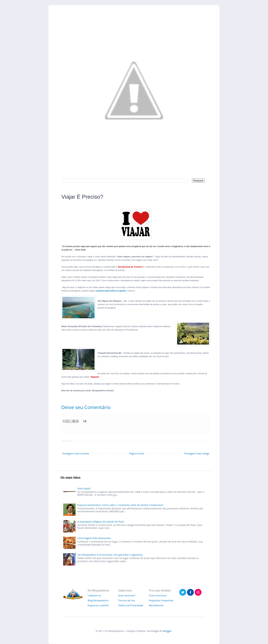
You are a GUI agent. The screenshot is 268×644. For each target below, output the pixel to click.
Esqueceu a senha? (98, 605)
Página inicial (137, 453)
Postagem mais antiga (197, 453)
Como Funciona (158, 595)
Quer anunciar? (127, 595)
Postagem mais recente (76, 453)
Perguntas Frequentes (161, 600)
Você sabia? (84, 488)
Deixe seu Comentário (86, 407)
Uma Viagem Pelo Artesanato (94, 538)
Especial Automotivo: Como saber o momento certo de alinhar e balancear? (120, 505)
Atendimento (156, 605)
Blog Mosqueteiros (98, 600)
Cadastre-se (94, 595)
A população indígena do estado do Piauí (101, 522)
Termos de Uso (127, 600)
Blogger (167, 631)
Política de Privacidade (131, 605)
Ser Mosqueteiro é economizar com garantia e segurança (110, 555)
